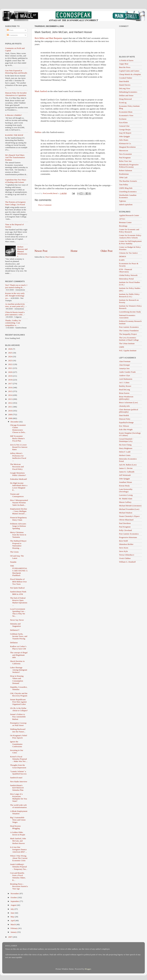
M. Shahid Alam (126, 499)
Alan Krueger (125, 365)
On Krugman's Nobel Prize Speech (19, 737)
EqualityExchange (126, 422)
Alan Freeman (125, 361)
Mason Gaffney (125, 502)
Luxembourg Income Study (130, 312)
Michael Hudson (126, 513)
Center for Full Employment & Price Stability (130, 242)
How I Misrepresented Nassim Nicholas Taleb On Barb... (19, 503)
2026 (10, 349)
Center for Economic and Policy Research (129, 231)
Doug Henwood (125, 99)
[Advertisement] (74, 230)
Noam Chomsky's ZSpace (129, 516)
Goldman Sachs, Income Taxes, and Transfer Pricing (19, 636)
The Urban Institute (127, 343)
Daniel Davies (125, 85)
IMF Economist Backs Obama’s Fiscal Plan (17, 438)
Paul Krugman (125, 158)
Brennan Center (125, 222)
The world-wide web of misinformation (18, 806)
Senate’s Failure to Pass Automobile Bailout (18, 717)
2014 (10, 395)
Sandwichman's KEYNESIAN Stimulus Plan (17, 788)
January (14, 932)
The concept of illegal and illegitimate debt (19, 655)
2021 (10, 368)
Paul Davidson (125, 523)
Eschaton (123, 119)
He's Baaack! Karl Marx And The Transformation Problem (15, 157)
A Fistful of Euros (126, 60)
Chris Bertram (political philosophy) (129, 411)
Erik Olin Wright (126, 429)
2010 (10, 411)
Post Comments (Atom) (55, 257)
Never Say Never (17, 620)
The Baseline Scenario (128, 181)
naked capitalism (126, 204)
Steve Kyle (123, 551)
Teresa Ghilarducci (127, 555)
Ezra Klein (123, 122)
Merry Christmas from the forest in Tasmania (18, 535)
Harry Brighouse (126, 448)
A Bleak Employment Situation (19, 812)
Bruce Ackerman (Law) (128, 402)
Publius (38, 132)
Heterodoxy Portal (126, 279)
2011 (10, 407)
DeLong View (125, 88)
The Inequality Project (128, 334)
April (13, 920)
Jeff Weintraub (125, 475)
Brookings (123, 226)
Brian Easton (124, 393)
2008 (10, 418)
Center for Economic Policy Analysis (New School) (130, 236)
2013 (10, 399)
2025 (10, 353)
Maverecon (124, 150)
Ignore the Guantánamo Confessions (16, 744)
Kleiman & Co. (125, 143)
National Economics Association (127, 316)
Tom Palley (124, 185)
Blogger (88, 969)
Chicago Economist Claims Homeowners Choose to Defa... (18, 429)
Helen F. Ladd (125, 452)
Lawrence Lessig (126, 495)
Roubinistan (124, 174)
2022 (10, 364)
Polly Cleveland (125, 530)
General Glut (124, 126)
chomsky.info (124, 406)
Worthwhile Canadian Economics (128, 196)
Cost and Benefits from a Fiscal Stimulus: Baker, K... (18, 877)
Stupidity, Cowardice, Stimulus (19, 688)
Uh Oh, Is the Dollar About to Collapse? (19, 709)
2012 (10, 403)
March (13, 924)
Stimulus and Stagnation (16, 625)
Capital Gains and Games (129, 71)
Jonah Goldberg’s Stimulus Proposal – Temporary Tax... (19, 867)
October (14, 897)
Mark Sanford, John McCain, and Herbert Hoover (18, 841)
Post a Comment (45, 205)
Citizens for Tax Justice (128, 253)
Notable (13, 562)
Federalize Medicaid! (19, 479)
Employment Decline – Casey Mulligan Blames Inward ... (19, 511)
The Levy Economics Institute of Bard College (129, 339)
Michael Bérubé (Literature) (130, 506)
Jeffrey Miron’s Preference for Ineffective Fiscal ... (18, 457)
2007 (10, 937)
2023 (10, 360)
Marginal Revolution (127, 147)
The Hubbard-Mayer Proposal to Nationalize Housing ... (18, 544)
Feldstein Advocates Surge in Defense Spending (18, 526)
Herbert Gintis (125, 455)
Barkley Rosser (125, 386)
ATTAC (122, 219)
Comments (12, 35)
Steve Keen (124, 548)
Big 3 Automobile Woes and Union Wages (18, 820)
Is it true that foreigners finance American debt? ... (19, 849)
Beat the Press (125, 67)
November (15, 893)
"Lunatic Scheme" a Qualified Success (18, 773)
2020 (10, 372)
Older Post (107, 251)
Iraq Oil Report (125, 133)
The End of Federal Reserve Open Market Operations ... (19, 602)
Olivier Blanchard (126, 520)
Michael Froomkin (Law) (129, 509)
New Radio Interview (19, 782)
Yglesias (123, 201)
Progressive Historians (128, 537)
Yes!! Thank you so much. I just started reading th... (16, 286)
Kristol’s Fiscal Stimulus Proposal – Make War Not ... (19, 759)
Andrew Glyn (125, 375)
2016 (10, 387)
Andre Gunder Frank (127, 372)
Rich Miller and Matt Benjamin (48, 38)
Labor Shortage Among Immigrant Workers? (19, 670)
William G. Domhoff (127, 562)
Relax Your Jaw (125, 161)
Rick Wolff (123, 541)
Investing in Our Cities (17, 751)
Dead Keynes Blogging (15, 827)
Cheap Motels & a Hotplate (130, 74)
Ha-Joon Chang (125, 445)
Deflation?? (15, 630)
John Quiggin (124, 136)
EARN (122, 260)
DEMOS (123, 256)
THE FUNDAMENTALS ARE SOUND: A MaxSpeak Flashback (19, 571)
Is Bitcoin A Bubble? (13, 115)
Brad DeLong (125, 390)
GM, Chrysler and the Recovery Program (19, 694)
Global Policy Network (128, 275)
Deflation (14, 643)
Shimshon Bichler (126, 544)
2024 (10, 357)
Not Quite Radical (17, 588)
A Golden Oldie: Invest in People (18, 833)
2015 (10, 391)
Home (74, 251)
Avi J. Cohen (124, 383)
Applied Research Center (129, 215)
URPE (122, 347)
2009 (10, 414)
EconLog (123, 103)
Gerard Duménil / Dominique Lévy (126, 440)
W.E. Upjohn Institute (128, 351)
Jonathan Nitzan (125, 482)
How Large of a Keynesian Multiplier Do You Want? (19, 798)
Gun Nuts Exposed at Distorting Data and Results (16, 72)
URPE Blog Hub (126, 188)
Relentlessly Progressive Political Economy (129, 166)
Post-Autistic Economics (129, 327)
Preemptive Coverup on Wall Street (18, 724)
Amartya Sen (124, 368)
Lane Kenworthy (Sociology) (126, 490)
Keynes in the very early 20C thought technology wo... (15, 296)
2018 (10, 380)
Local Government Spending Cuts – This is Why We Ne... (18, 613)
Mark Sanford (41, 91)
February (14, 928)
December (15, 422)
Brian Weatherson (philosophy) (126, 398)
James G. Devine (126, 468)
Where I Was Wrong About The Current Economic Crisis (19, 858)
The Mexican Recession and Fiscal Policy (17, 467)
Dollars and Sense (126, 95)
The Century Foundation (129, 331)
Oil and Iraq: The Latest (17, 557)
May (13, 917)
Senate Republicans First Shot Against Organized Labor (18, 702)
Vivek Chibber (125, 558)
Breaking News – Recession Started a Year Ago (19, 886)
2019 (10, 376)
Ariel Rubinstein (126, 379)
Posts (10, 30)
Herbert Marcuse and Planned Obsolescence (22, 252)
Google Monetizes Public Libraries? (18, 474)
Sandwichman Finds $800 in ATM (18, 593)
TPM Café (123, 177)
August (14, 905)
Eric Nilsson (124, 426)
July (12, 909)
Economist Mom (126, 112)
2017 (10, 384)
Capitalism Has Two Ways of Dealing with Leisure (16, 181)
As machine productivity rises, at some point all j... (15, 305)
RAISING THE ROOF (14, 135)
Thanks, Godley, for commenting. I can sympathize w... (13, 323)
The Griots (14, 552)
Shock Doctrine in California (17, 662)
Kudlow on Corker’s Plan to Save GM (18, 648)
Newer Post (41, 251)
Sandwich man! (16, 778)
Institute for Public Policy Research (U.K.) (129, 295)
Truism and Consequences (17, 495)
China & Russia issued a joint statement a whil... (15, 313)
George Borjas (125, 130)
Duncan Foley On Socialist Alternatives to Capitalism (16, 94)
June (13, 913)
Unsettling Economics (128, 192)
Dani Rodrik (124, 81)
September (15, 901)
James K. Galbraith (127, 472)
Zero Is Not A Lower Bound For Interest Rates (19, 447)
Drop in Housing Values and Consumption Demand (17, 680)
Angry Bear (124, 64)
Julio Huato (124, 140)
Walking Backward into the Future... (18, 730)
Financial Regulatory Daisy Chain (19, 519)
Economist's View (126, 115)
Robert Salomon (126, 170)
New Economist (125, 154)
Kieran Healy (124, 486)
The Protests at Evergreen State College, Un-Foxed (15, 203)
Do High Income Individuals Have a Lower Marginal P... (19, 487)
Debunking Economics (128, 92)
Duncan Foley (125, 419)
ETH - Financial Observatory (126, 271)
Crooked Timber (126, 78)
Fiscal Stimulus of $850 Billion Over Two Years (18, 581)
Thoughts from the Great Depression (18, 766)
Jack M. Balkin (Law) (128, 465)
